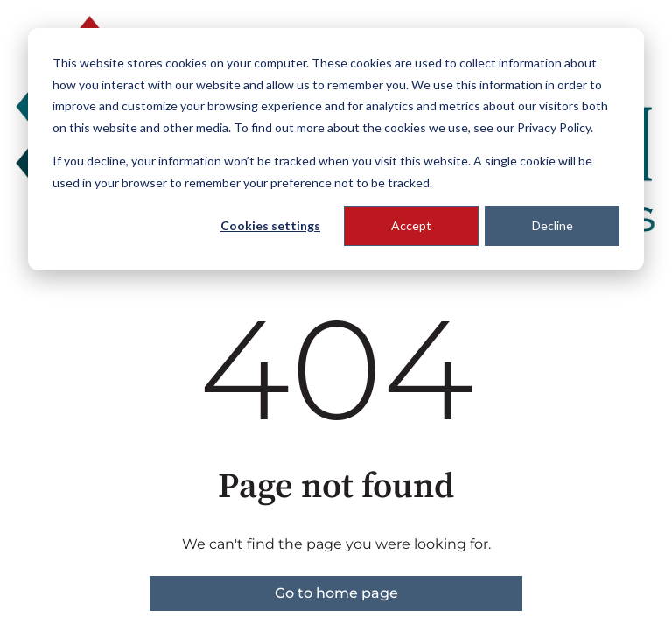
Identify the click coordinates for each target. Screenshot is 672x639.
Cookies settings (270, 225)
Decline (553, 225)
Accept (411, 225)
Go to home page (336, 593)
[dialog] (336, 149)
